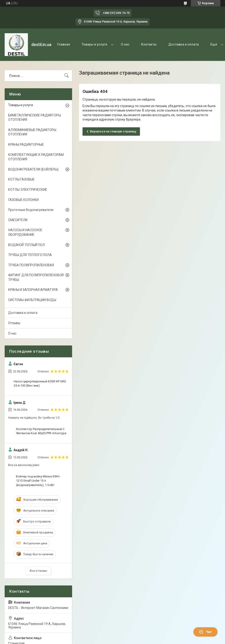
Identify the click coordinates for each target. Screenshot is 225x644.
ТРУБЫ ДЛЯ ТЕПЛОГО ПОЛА (30, 255)
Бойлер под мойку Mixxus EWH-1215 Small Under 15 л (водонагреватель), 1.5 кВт (38, 481)
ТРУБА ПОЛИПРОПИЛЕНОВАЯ (31, 265)
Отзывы (14, 323)
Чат (205, 632)
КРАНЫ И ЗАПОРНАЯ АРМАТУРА (33, 290)
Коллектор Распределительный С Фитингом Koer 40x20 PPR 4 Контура (41, 431)
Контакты (149, 44)
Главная (64, 44)
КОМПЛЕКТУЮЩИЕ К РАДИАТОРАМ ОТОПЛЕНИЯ (36, 157)
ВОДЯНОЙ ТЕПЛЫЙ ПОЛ (26, 245)
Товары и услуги (94, 44)
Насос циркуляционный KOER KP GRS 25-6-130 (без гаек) (40, 383)
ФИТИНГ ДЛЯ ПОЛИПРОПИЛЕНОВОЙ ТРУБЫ (36, 277)
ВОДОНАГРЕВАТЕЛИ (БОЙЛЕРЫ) (33, 169)
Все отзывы (38, 571)
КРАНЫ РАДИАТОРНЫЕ (26, 145)
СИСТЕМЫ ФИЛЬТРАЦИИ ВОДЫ (32, 300)
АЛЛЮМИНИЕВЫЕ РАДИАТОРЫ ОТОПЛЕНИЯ (32, 132)
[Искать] (66, 76)
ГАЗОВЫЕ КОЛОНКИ (23, 200)
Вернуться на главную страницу (113, 131)
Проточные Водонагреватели (31, 210)
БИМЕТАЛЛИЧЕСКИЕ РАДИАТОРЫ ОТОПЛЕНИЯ (35, 118)
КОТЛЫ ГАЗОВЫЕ (21, 179)
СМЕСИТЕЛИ (18, 220)
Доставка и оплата (184, 44)
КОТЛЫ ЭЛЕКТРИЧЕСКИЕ (28, 190)
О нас (125, 44)
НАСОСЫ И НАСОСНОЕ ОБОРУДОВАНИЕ (25, 232)
